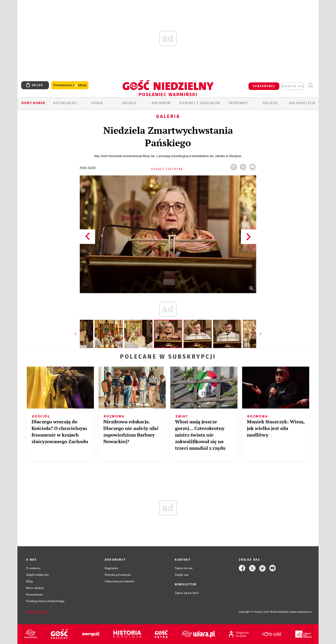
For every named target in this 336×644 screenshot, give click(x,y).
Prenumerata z (70, 85)
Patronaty (239, 103)
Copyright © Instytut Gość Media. (258, 612)
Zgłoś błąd (37, 612)
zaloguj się (293, 86)
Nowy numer (33, 103)
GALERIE (129, 103)
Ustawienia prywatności (120, 581)
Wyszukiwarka (310, 86)
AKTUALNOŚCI (65, 103)
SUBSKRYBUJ (264, 86)
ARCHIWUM (161, 103)
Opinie (97, 103)
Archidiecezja (302, 103)
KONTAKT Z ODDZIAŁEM (200, 103)
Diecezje (270, 103)
